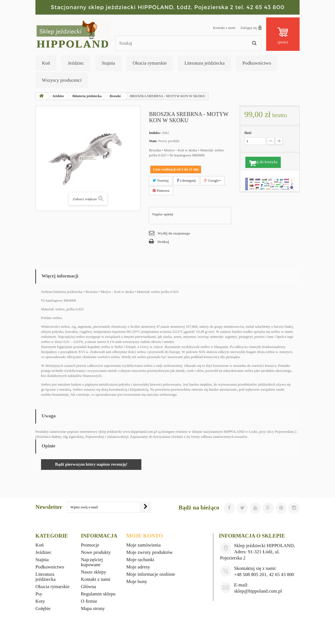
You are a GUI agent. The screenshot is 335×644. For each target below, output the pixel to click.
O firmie (89, 601)
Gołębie (43, 608)
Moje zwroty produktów (149, 552)
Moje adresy (138, 567)
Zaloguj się (251, 28)
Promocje (90, 545)
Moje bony (137, 582)
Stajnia (108, 63)
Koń (46, 63)
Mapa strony (93, 608)
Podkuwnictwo (257, 63)
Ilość (248, 133)
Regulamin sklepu (98, 594)
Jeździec (76, 63)
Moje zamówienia (143, 545)
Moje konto (144, 536)
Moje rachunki (140, 560)
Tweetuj (161, 180)
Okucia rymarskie (150, 63)
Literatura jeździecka (204, 63)
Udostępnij (186, 180)
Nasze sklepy (94, 572)
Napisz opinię (163, 214)
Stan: (153, 141)
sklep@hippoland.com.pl (258, 591)
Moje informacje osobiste (151, 574)
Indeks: (155, 133)
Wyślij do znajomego (174, 233)
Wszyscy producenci (62, 80)
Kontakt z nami (224, 28)
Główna (89, 587)
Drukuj (163, 242)
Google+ (213, 180)
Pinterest (161, 191)
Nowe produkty (96, 552)
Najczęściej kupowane (92, 562)
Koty (40, 601)
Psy (39, 594)
